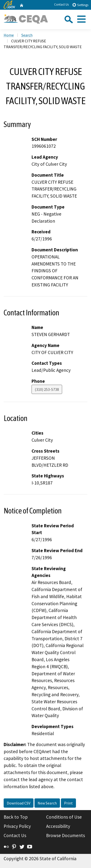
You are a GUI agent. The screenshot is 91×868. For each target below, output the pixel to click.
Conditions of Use (64, 817)
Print (68, 803)
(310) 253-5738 (47, 389)
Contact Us (61, 5)
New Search (47, 803)
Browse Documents (66, 835)
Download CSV (19, 803)
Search (27, 35)
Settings (80, 5)
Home (9, 35)
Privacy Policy (17, 826)
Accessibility (58, 826)
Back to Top (16, 817)
